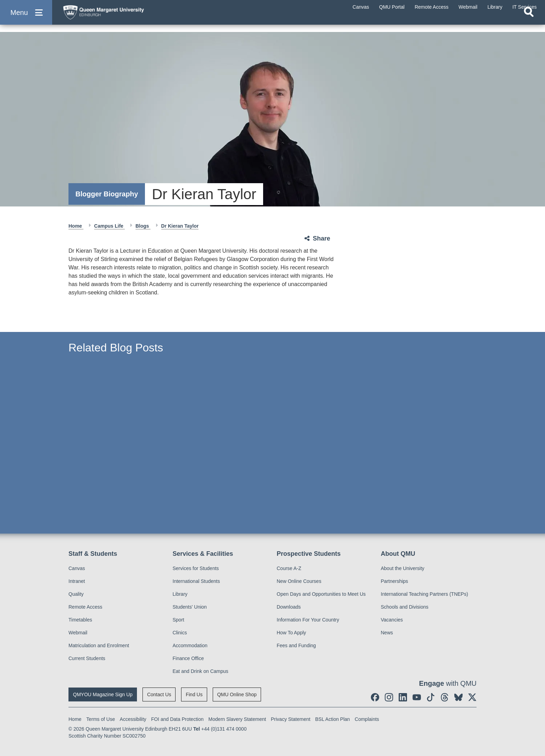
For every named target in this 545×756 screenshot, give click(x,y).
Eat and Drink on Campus (201, 671)
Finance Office (188, 658)
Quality (76, 594)
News (387, 633)
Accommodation (190, 645)
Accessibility (133, 719)
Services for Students (196, 568)
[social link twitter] (472, 697)
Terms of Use (100, 719)
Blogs (143, 226)
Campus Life (109, 226)
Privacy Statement (291, 719)
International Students (196, 581)
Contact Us (159, 694)
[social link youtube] (417, 697)
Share (322, 238)
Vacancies (392, 620)
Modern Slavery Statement (237, 719)
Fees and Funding (296, 645)
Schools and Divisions (405, 607)
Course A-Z (289, 568)
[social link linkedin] (403, 697)
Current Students (87, 658)
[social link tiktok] (431, 697)
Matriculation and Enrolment (99, 645)
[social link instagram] (389, 697)
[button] (26, 18)
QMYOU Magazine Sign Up (103, 694)
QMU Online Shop (237, 694)
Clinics (180, 633)
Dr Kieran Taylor (180, 226)
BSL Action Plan (333, 719)
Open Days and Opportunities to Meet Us (321, 594)
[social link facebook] (375, 697)
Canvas (77, 568)
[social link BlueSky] (458, 697)
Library (180, 594)
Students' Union (190, 607)
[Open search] (529, 23)
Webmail (78, 633)
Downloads (289, 607)
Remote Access (85, 607)
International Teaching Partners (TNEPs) (425, 594)
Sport (178, 620)
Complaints (367, 719)
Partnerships (395, 581)
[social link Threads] (445, 697)
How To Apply (291, 633)
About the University (403, 568)
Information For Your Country (308, 620)
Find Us (194, 694)
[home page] (125, 16)
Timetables (80, 620)
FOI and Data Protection (177, 719)
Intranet (77, 581)
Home (76, 226)
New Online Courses (299, 581)
